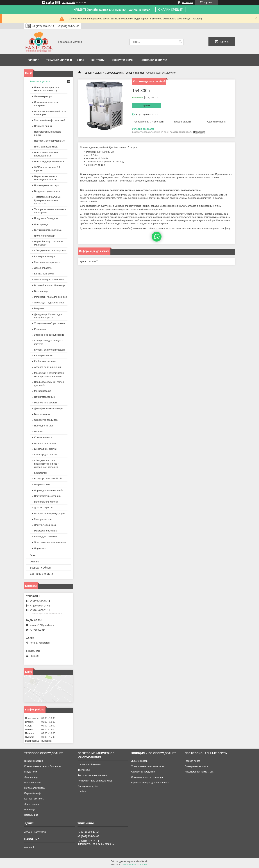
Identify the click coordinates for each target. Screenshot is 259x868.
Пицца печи (31, 772)
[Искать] (180, 42)
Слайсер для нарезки (46, 455)
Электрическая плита (196, 766)
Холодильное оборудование (49, 323)
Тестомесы (84, 770)
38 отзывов (187, 3)
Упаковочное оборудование (49, 335)
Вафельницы (41, 291)
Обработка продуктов (46, 420)
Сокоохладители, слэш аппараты (124, 73)
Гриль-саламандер (44, 236)
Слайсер (82, 791)
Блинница (30, 809)
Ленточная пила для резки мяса (95, 781)
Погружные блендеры (46, 218)
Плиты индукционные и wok (49, 161)
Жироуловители (43, 519)
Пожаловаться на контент (135, 865)
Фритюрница (31, 777)
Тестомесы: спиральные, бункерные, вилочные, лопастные (48, 200)
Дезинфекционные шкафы (49, 408)
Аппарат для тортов (45, 443)
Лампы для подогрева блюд (49, 303)
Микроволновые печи (46, 531)
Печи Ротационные (45, 397)
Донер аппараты (43, 268)
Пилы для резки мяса (46, 147)
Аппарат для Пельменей (47, 367)
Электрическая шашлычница (50, 542)
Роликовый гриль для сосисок (50, 297)
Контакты (98, 60)
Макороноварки (33, 782)
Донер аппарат (32, 804)
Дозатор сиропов (43, 507)
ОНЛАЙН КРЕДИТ (170, 10)
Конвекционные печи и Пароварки (43, 766)
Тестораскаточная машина (92, 775)
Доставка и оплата (154, 60)
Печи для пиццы (43, 126)
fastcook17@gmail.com (42, 625)
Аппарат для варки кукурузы (50, 513)
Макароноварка (43, 391)
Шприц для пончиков (46, 536)
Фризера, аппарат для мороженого (150, 782)
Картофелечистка (44, 355)
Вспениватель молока (46, 502)
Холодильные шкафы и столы (148, 766)
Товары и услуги (58, 60)
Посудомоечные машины (48, 496)
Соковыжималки (43, 437)
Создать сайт (68, 3)
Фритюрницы (41, 224)
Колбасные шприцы (45, 361)
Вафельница (31, 815)
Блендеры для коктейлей (48, 479)
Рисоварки (40, 329)
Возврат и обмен (123, 60)
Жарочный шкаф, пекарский (50, 120)
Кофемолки (40, 473)
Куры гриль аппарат (45, 256)
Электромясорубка (88, 786)
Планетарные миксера (46, 185)
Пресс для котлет (44, 426)
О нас (81, 60)
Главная (34, 60)
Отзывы (35, 561)
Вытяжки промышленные (48, 230)
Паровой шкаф (32, 793)
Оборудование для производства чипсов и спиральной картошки (47, 464)
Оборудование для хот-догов (50, 250)
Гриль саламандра (34, 788)
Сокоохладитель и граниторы (147, 777)
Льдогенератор (139, 761)
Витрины (39, 308)
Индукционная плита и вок (199, 772)
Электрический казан (46, 525)
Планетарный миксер (89, 764)
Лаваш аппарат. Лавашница (49, 279)
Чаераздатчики (42, 484)
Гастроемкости (42, 414)
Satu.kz (145, 861)
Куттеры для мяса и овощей (49, 350)
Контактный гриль (34, 799)
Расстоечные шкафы (46, 403)
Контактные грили (44, 274)
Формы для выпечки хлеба (49, 490)
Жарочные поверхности (47, 262)
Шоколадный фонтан (46, 449)
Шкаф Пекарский (34, 761)
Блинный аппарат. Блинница (50, 285)
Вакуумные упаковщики (47, 191)
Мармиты (39, 432)
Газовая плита (192, 761)
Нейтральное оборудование (49, 141)
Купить (146, 105)
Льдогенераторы (43, 96)
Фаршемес (40, 548)
